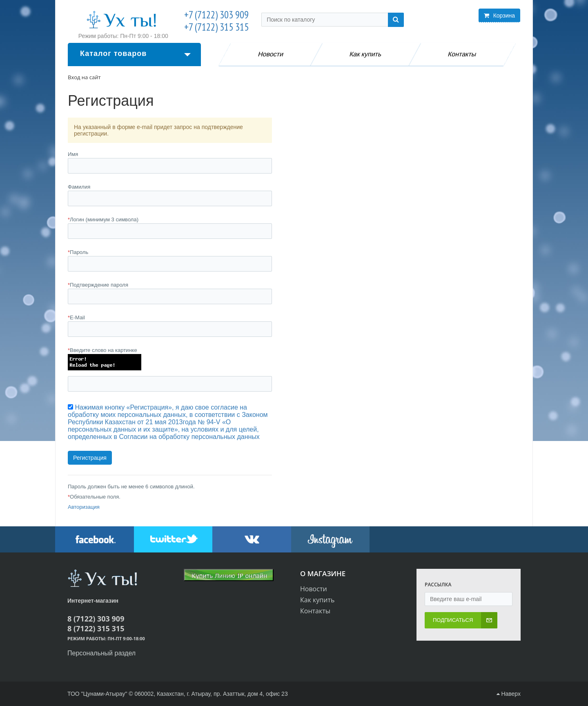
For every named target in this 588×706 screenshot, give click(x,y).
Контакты (463, 54)
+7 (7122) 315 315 (216, 27)
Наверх (509, 694)
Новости (271, 54)
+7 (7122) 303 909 (216, 15)
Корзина (499, 16)
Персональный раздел (101, 653)
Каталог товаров (135, 53)
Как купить (366, 54)
